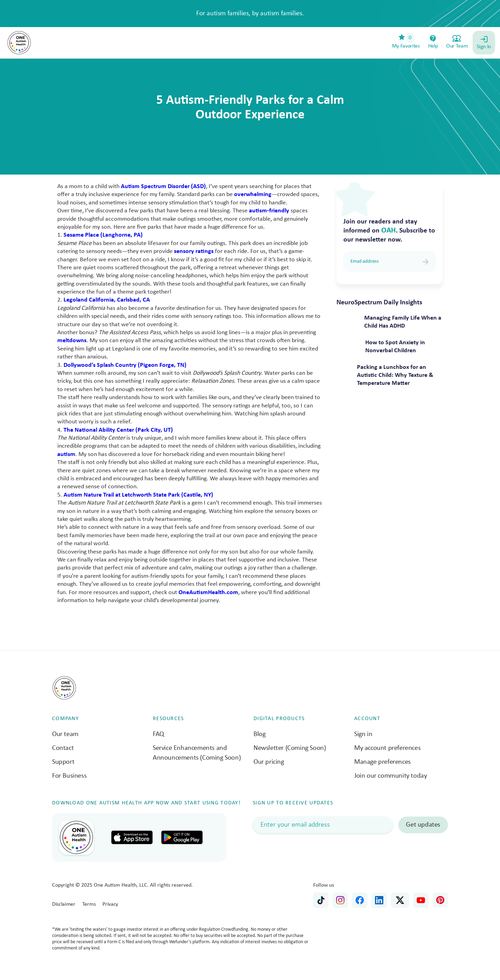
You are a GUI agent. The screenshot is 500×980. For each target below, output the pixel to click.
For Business (69, 776)
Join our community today (390, 776)
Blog (259, 734)
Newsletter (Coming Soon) (290, 748)
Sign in (363, 734)
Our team (65, 734)
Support (63, 762)
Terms (89, 904)
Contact (63, 748)
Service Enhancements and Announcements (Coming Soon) (197, 753)
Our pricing (269, 762)
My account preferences (387, 748)
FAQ (158, 734)
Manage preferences (382, 762)
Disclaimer (64, 904)
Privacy (110, 904)
